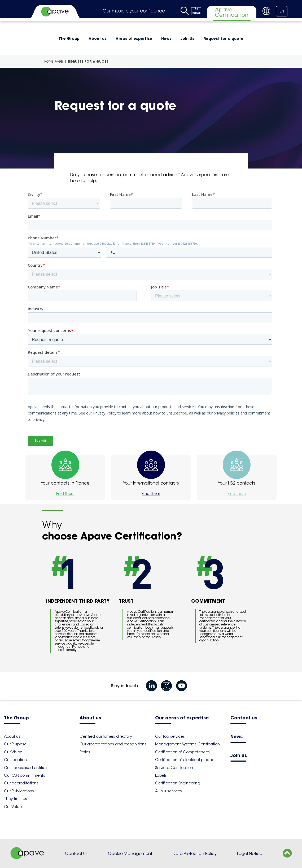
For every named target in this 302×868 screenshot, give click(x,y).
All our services (168, 791)
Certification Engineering (178, 783)
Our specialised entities (26, 768)
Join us (239, 756)
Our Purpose (15, 744)
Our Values (14, 807)
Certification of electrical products (186, 760)
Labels (161, 775)
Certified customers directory (106, 736)
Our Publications (19, 791)
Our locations (16, 760)
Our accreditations (21, 783)
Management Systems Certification (187, 744)
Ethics (85, 752)
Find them (65, 494)
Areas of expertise (134, 38)
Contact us (244, 718)
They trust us (16, 799)
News (166, 38)
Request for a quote (223, 38)
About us (98, 38)
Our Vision (13, 752)
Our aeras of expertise (182, 718)
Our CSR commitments (25, 775)
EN (282, 11)
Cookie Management (130, 854)
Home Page (54, 61)
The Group (69, 38)
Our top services (170, 736)
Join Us (187, 38)
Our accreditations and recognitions (113, 744)
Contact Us (76, 854)
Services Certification (174, 768)
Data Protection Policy (195, 854)
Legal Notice (250, 854)
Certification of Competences (182, 752)
